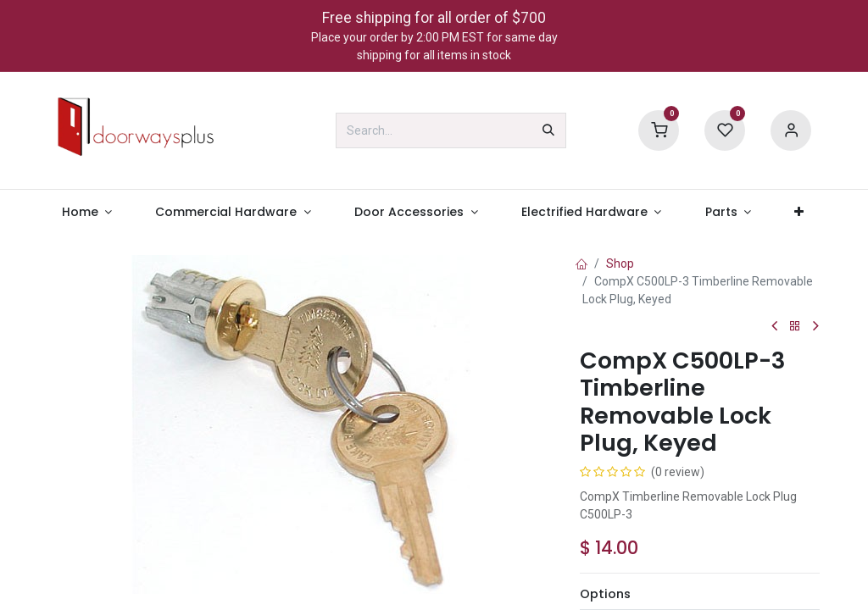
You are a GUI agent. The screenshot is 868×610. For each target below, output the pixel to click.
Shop (620, 263)
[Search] (548, 130)
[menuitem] (87, 212)
